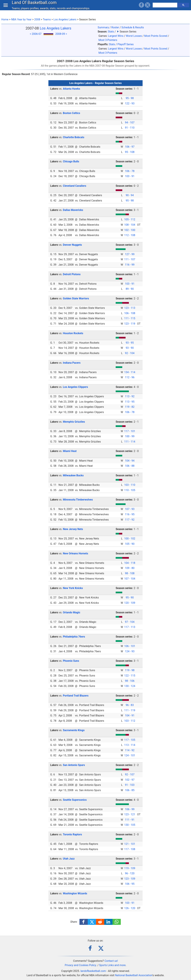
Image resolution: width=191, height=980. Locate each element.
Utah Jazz (69, 859)
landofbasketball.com (93, 971)
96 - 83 (130, 705)
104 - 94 (130, 461)
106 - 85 (130, 790)
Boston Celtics (72, 113)
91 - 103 (130, 785)
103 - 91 (130, 176)
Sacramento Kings (74, 730)
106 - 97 (130, 147)
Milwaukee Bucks (73, 475)
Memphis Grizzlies (74, 422)
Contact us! (111, 961)
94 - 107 (130, 123)
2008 (37, 19)
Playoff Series (126, 44)
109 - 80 (130, 568)
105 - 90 (130, 544)
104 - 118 (130, 563)
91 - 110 (130, 128)
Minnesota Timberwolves (78, 500)
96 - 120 (130, 873)
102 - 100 (130, 230)
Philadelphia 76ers (74, 637)
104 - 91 (130, 715)
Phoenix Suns (71, 661)
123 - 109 (130, 879)
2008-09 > (61, 34)
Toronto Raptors (73, 834)
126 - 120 (130, 908)
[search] (165, 8)
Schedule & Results (133, 27)
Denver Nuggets (72, 245)
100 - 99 (130, 436)
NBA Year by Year (21, 19)
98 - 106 (130, 681)
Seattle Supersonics (75, 800)
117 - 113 (130, 627)
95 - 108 (130, 152)
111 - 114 (130, 442)
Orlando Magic (72, 612)
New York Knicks (73, 588)
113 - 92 (130, 396)
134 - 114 (130, 372)
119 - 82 (130, 407)
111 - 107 (130, 259)
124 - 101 (130, 755)
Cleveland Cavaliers (75, 186)
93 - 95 (130, 343)
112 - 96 (130, 377)
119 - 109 (130, 868)
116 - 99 (130, 265)
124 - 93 (130, 651)
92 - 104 (130, 353)
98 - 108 (130, 573)
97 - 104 (130, 622)
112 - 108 (130, 235)
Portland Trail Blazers (76, 696)
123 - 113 (130, 308)
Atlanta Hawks (72, 89)
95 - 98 (130, 98)
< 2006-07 (36, 34)
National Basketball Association (134, 975)
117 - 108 (130, 849)
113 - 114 (130, 745)
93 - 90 (130, 348)
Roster (115, 27)
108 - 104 (130, 225)
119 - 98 (130, 670)
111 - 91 (130, 820)
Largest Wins (116, 36)
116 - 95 (130, 514)
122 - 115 (130, 676)
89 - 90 (130, 289)
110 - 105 (130, 490)
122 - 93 (130, 103)
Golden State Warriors (76, 298)
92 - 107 (130, 774)
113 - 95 (130, 402)
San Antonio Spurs (74, 765)
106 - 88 (130, 466)
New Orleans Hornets (76, 553)
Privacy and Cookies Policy (80, 965)
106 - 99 (130, 809)
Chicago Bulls (71, 161)
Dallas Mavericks (73, 210)
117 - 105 (130, 740)
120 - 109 (130, 603)
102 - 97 (130, 780)
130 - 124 (130, 686)
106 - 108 (130, 313)
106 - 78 (130, 171)
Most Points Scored (156, 36)
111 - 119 (130, 710)
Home (5, 19)
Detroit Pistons (72, 274)
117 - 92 (130, 520)
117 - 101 (130, 431)
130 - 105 (130, 825)
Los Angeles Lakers (65, 19)
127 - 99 (130, 254)
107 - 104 (130, 579)
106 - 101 (130, 646)
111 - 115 (130, 318)
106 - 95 (130, 884)
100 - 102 (130, 539)
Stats (111, 32)
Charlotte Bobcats (74, 137)
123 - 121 (130, 814)
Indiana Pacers (72, 363)
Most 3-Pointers (108, 40)
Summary (103, 27)
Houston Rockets (73, 333)
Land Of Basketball (35, 6)
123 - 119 (130, 324)
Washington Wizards (75, 893)
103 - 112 (130, 721)
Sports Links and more (112, 965)
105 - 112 (130, 219)
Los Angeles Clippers (76, 387)
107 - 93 (130, 509)
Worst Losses (134, 36)
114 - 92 (130, 750)
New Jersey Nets (73, 529)
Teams (47, 19)
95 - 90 (130, 598)
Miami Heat (70, 451)
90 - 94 (130, 195)
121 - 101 (130, 844)
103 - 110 (130, 485)
